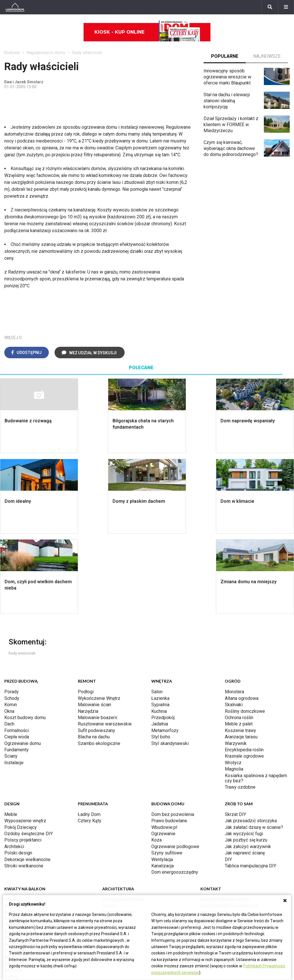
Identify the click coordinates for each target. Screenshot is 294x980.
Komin (11, 624)
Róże (9, 832)
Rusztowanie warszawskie (105, 643)
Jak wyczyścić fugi (244, 753)
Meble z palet (239, 643)
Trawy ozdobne (240, 707)
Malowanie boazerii (97, 637)
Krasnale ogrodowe (244, 676)
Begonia (12, 825)
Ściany (11, 676)
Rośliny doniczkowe (245, 631)
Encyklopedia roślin (244, 669)
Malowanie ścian (94, 624)
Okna (9, 631)
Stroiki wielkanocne (24, 785)
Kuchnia (159, 631)
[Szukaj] (270, 7)
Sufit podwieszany (96, 650)
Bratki (10, 877)
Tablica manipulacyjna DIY (251, 785)
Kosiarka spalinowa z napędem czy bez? (256, 698)
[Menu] (286, 7)
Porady (11, 611)
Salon (157, 611)
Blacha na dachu (94, 656)
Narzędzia (88, 631)
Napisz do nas (215, 832)
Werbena (13, 890)
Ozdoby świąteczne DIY (29, 753)
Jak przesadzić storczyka (251, 740)
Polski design (18, 772)
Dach (9, 643)
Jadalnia (160, 643)
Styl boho (161, 656)
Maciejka (13, 857)
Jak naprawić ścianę (245, 772)
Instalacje (14, 682)
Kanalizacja (163, 785)
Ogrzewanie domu (23, 663)
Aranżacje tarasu (241, 656)
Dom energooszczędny (175, 792)
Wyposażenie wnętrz (25, 740)
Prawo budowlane (169, 740)
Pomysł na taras (118, 832)
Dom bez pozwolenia (173, 734)
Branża (109, 825)
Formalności (17, 650)
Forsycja (13, 864)
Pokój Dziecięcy (21, 747)
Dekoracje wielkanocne (27, 779)
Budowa (12, 53)
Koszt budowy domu (25, 637)
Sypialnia (160, 624)
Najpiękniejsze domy (46, 53)
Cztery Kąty (90, 740)
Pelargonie (15, 870)
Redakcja (209, 838)
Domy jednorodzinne (123, 819)
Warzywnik (236, 663)
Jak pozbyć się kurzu (246, 759)
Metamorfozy (165, 650)
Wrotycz (233, 682)
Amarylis (13, 851)
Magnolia (234, 689)
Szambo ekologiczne (99, 663)
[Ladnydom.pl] (15, 7)
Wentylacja (162, 779)
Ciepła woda (17, 656)
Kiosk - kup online (147, 32)
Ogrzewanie (163, 753)
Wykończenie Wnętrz (99, 618)
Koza (156, 759)
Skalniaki (234, 624)
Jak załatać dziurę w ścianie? (254, 747)
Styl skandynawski (170, 663)
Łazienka (160, 618)
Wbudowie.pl (164, 747)
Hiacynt (12, 819)
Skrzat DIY (235, 734)
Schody (12, 618)
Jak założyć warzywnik (248, 766)
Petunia (12, 883)
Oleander (13, 845)
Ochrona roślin (239, 637)
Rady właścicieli (87, 53)
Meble (11, 734)
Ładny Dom (89, 734)
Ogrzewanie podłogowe (175, 766)
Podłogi (86, 611)
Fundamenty (17, 669)
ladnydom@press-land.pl (225, 819)
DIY (228, 779)
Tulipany (12, 838)
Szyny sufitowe (167, 772)
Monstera (234, 611)
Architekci (14, 766)
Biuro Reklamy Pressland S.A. (230, 825)
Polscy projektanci (23, 759)
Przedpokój (163, 637)
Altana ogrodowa (242, 618)
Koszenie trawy (240, 650)
